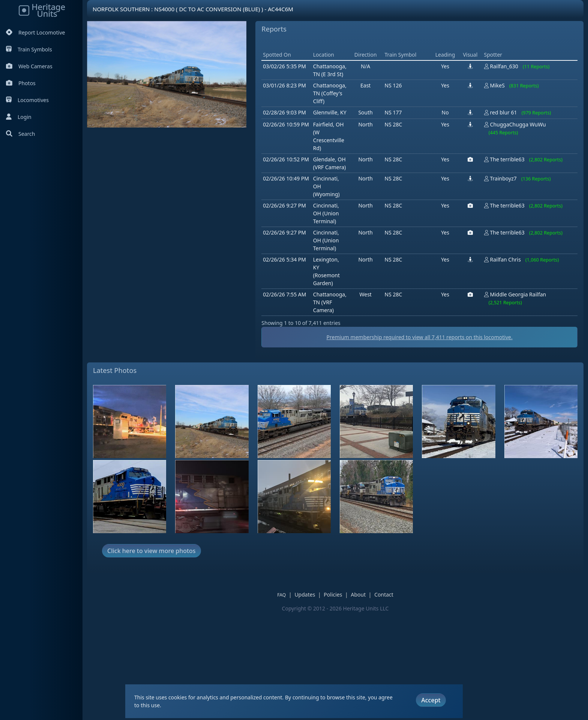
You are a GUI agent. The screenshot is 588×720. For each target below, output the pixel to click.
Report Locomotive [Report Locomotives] (35, 32)
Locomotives (27, 100)
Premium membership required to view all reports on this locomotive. (420, 444)
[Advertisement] (398, 96)
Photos (21, 83)
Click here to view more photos (151, 658)
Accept (431, 700)
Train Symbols (29, 49)
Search (20, 134)
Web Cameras (29, 66)
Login (19, 117)
